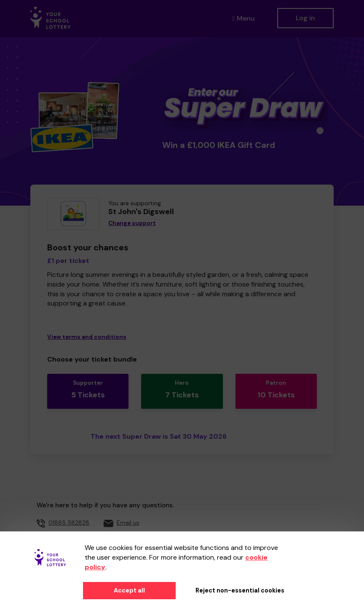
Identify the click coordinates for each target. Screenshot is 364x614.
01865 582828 (69, 523)
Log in (305, 18)
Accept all (129, 590)
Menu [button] (242, 18)
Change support (132, 223)
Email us (128, 523)
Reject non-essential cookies (240, 590)
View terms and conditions (87, 337)
